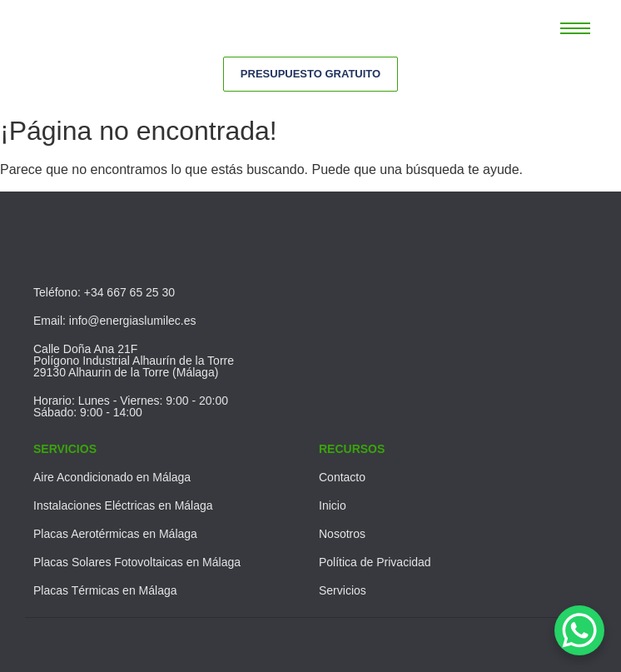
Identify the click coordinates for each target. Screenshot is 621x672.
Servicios (343, 590)
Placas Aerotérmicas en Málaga (115, 534)
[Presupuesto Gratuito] (310, 74)
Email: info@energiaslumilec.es (115, 321)
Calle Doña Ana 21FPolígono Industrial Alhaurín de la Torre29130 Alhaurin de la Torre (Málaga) (134, 361)
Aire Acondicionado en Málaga (112, 477)
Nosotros (342, 534)
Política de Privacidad (375, 562)
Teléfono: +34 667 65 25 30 (104, 292)
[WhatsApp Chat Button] (579, 630)
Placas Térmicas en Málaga (105, 590)
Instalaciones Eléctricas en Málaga (123, 505)
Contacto (342, 477)
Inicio (333, 505)
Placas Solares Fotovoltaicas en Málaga (137, 562)
